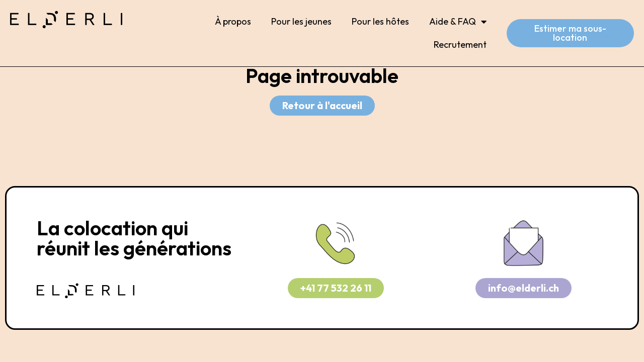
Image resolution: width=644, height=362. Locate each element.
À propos (233, 21)
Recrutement (460, 44)
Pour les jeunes (301, 21)
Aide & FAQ (458, 22)
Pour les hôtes (380, 21)
